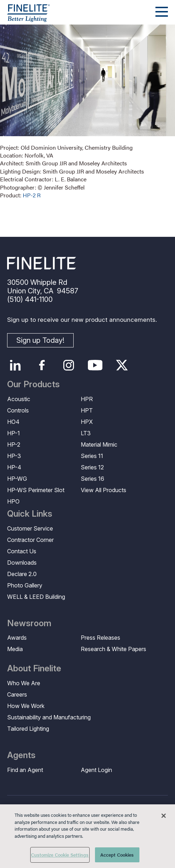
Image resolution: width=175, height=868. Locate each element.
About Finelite (34, 669)
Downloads (22, 563)
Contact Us (22, 551)
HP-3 (14, 456)
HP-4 (14, 467)
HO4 (13, 422)
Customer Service (30, 528)
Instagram (68, 365)
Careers (17, 694)
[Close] (164, 816)
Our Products (33, 384)
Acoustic (19, 399)
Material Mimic (99, 444)
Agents (21, 755)
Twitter (122, 365)
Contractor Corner (30, 540)
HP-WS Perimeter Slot (36, 490)
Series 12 (92, 467)
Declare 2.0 (22, 574)
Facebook (42, 365)
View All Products (104, 490)
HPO (13, 501)
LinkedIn (15, 365)
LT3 (86, 433)
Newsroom (29, 623)
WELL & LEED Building (36, 597)
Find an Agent (25, 770)
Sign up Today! (40, 340)
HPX (87, 422)
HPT (87, 410)
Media (15, 649)
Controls (18, 410)
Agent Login (96, 770)
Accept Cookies (117, 855)
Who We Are (24, 683)
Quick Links (30, 514)
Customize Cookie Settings (60, 855)
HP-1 (14, 433)
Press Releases (100, 638)
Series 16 (92, 479)
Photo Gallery (25, 585)
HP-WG (17, 479)
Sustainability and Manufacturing (49, 717)
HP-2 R (32, 195)
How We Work (26, 706)
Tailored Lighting (28, 729)
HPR (87, 399)
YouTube (95, 365)
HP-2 (14, 444)
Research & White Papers (113, 649)
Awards (17, 638)
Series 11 (92, 456)
